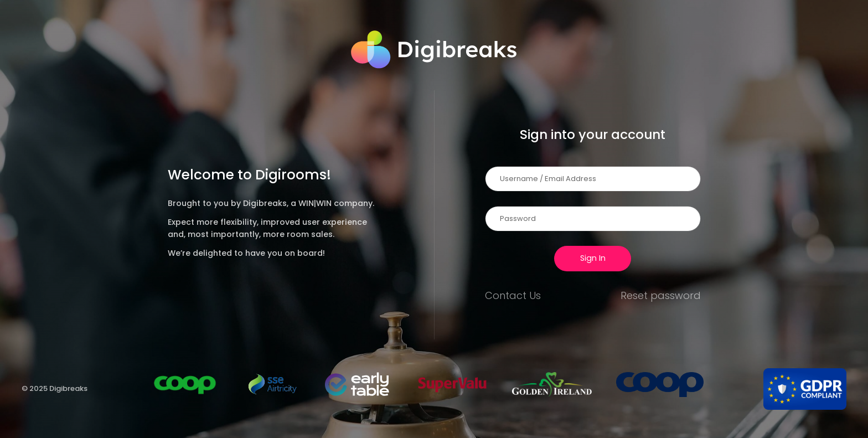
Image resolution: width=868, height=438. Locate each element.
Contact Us (513, 295)
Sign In (593, 258)
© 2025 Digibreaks (55, 388)
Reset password (661, 295)
